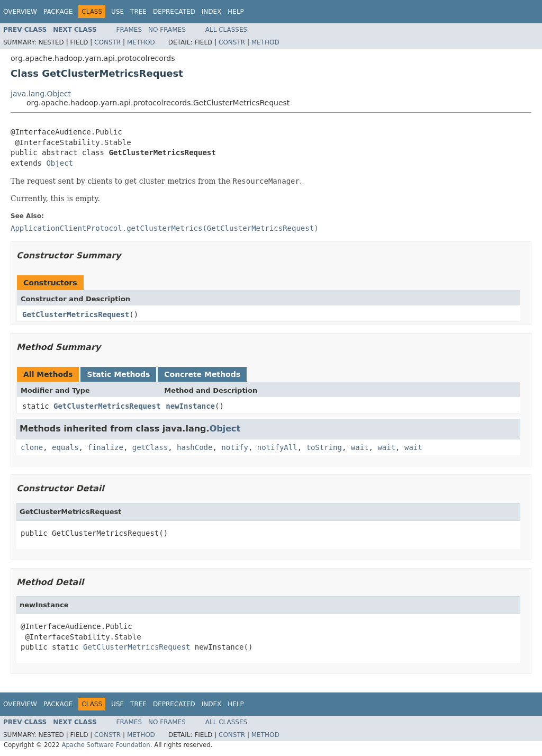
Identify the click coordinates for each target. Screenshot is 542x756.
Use (118, 12)
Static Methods (118, 374)
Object (60, 163)
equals (65, 447)
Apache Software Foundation (106, 745)
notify (235, 447)
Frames (129, 30)
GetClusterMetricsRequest (76, 314)
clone (32, 447)
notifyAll (277, 447)
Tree (138, 12)
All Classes (226, 30)
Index (212, 12)
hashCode (195, 447)
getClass (150, 447)
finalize (105, 447)
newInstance (190, 406)
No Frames (167, 30)
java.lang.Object (41, 94)
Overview (20, 12)
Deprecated (174, 12)
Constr (107, 42)
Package (58, 12)
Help (236, 12)
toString (324, 447)
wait (360, 447)
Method (141, 42)
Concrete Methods (202, 374)
